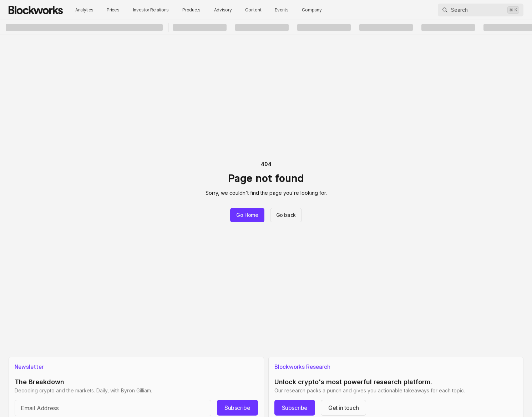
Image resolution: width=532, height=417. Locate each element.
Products (191, 10)
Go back (286, 215)
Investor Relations (151, 10)
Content (253, 10)
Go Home (247, 215)
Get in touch (343, 408)
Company (312, 10)
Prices (113, 10)
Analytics (84, 10)
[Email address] (113, 408)
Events (282, 10)
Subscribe (237, 408)
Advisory (223, 10)
